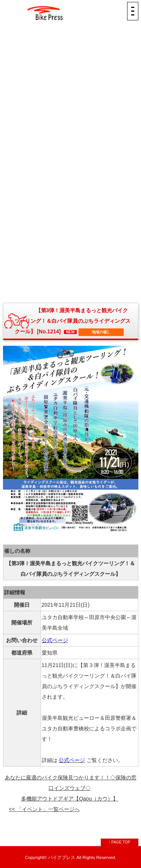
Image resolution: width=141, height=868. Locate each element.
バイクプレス (62, 857)
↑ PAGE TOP (120, 842)
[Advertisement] (71, 87)
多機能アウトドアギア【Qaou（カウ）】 (70, 799)
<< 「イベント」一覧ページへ (44, 809)
